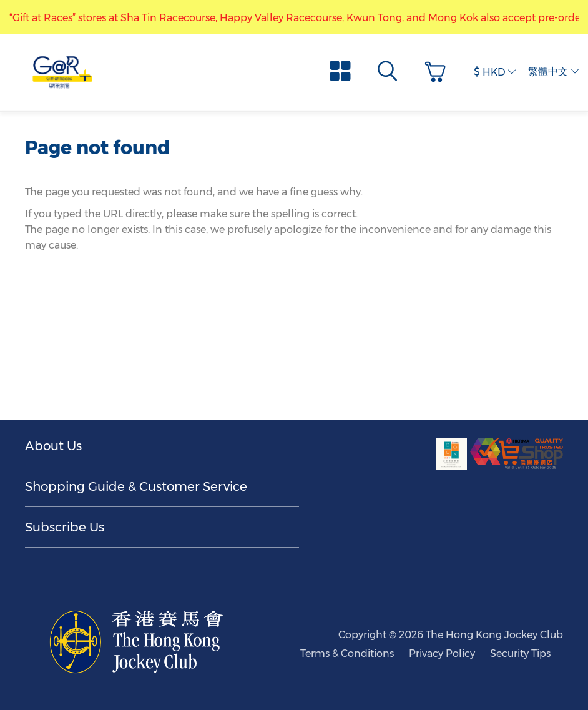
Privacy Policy (442, 653)
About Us (53, 446)
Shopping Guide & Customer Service (136, 486)
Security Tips (520, 653)
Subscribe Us (65, 527)
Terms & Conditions (347, 653)
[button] (438, 72)
